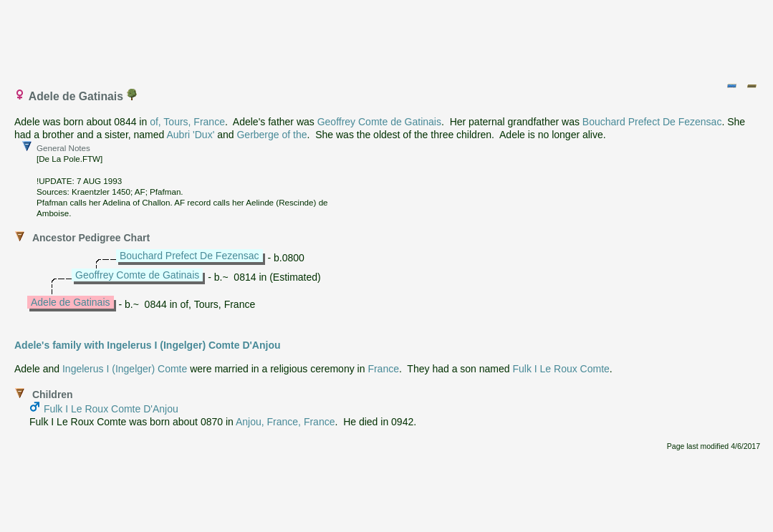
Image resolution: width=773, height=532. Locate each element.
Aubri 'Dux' (190, 135)
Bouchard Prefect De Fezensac (652, 122)
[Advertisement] (388, 38)
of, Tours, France (187, 122)
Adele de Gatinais (71, 302)
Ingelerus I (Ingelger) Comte (125, 369)
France (383, 369)
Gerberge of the (272, 135)
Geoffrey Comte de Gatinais (379, 122)
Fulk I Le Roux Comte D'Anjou (111, 409)
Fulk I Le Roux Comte (561, 369)
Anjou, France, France (285, 422)
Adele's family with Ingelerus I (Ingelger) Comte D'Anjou (148, 345)
